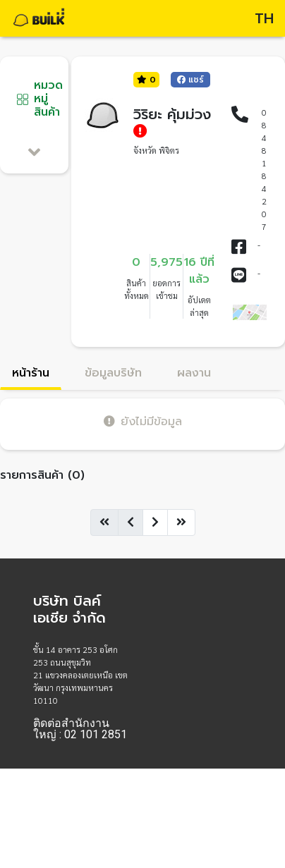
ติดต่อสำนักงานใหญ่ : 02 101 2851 (80, 729)
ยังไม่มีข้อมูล (143, 421)
